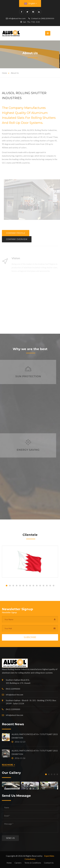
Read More (8, 765)
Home (4, 73)
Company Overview (17, 239)
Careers (18, 863)
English (31, 3)
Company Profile (16, 233)
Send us (10, 838)
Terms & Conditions (33, 863)
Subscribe (30, 637)
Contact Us (49, 863)
